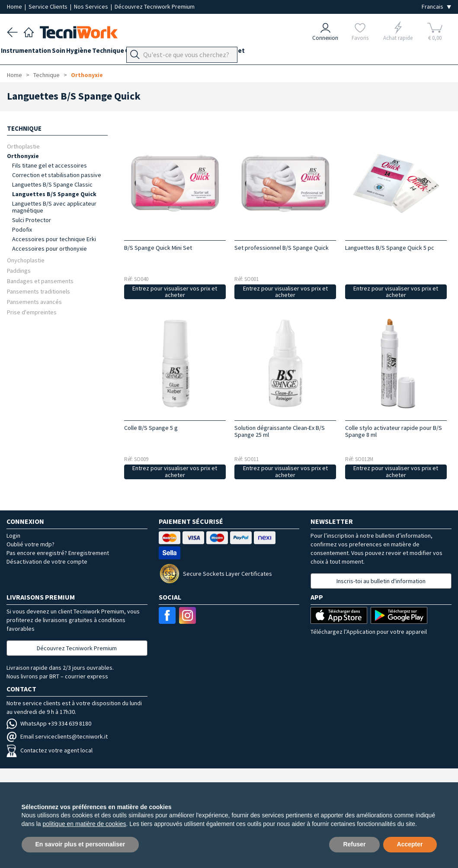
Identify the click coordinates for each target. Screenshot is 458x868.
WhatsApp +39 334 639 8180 (49, 723)
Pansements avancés (34, 302)
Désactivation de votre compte (47, 561)
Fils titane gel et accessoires (50, 165)
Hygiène (97, 53)
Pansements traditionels (38, 291)
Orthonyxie (87, 75)
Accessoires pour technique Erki (54, 239)
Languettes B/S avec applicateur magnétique (54, 207)
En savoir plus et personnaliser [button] (80, 844)
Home (15, 6)
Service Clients (49, 6)
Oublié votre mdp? (30, 544)
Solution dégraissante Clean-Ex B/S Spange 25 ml (280, 431)
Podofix (22, 229)
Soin (71, 53)
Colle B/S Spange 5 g (151, 428)
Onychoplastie (26, 260)
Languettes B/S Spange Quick (54, 194)
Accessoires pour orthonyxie (50, 248)
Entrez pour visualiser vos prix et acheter (175, 292)
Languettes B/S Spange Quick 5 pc (390, 248)
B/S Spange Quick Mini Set (158, 248)
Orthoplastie (23, 146)
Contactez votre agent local (50, 750)
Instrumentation (32, 53)
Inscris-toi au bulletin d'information (381, 581)
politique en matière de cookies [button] (85, 824)
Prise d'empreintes (32, 312)
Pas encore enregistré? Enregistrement (58, 553)
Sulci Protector (32, 220)
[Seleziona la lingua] (436, 7)
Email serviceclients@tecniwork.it (57, 736)
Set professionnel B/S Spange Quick (282, 248)
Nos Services (92, 6)
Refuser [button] (354, 844)
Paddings (19, 270)
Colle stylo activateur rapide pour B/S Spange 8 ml (394, 431)
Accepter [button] (410, 844)
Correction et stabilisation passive (57, 175)
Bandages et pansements (40, 281)
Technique (132, 53)
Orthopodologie (180, 53)
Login (13, 536)
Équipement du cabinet (246, 53)
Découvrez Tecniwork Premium (155, 6)
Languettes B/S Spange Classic (52, 184)
